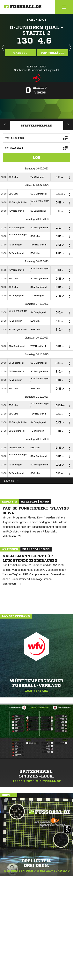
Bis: (7, 148)
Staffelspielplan (37, 126)
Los (36, 157)
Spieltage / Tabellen (5, 125)
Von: (8, 138)
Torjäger (68, 125)
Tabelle (20, 53)
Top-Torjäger (53, 53)
